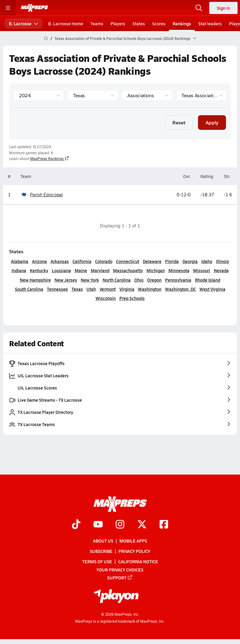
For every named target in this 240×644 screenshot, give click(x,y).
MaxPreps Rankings (50, 158)
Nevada (221, 270)
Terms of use (97, 562)
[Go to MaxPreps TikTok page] (76, 525)
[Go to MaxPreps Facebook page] (164, 525)
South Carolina (29, 289)
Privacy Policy (134, 551)
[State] (93, 95)
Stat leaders (210, 23)
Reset (179, 122)
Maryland (100, 270)
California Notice (138, 562)
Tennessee (57, 289)
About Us (103, 541)
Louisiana (61, 270)
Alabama (20, 261)
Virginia (127, 289)
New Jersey (66, 280)
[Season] (39, 95)
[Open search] (199, 8)
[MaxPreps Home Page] (46, 38)
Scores (159, 23)
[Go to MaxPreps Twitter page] (142, 525)
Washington (150, 289)
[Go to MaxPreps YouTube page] (98, 525)
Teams (97, 23)
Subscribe (101, 551)
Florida (172, 261)
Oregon (154, 280)
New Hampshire (35, 280)
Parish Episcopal (42, 195)
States (139, 23)
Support (120, 578)
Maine (81, 270)
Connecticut (128, 261)
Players (118, 23)
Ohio (139, 280)
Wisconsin (106, 298)
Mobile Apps (133, 541)
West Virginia (212, 289)
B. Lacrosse (23, 23)
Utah (91, 289)
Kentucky (39, 270)
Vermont (108, 289)
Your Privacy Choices (120, 570)
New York (90, 280)
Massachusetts (128, 270)
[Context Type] (147, 95)
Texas (77, 289)
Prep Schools (132, 298)
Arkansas (60, 261)
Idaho (207, 261)
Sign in (223, 8)
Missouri (202, 270)
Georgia (190, 261)
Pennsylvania (178, 280)
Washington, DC (180, 289)
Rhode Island (208, 280)
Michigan (156, 270)
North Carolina (117, 280)
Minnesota (179, 270)
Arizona (39, 261)
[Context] (201, 95)
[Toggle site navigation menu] (8, 8)
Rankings (182, 23)
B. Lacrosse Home (66, 23)
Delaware (152, 261)
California (82, 261)
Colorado (104, 261)
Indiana (19, 270)
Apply (212, 122)
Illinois (222, 261)
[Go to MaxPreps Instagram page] (120, 525)
